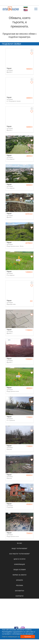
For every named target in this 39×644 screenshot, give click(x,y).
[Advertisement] (20, 3)
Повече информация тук (11, 637)
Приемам (28, 637)
